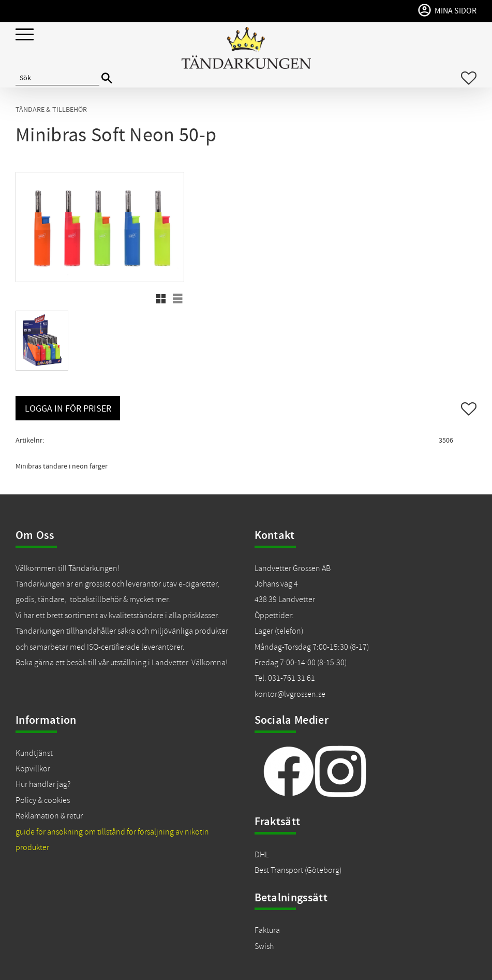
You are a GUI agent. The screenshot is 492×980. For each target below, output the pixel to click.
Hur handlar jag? (43, 784)
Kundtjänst (34, 753)
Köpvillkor (33, 769)
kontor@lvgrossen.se (290, 694)
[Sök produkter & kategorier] (57, 78)
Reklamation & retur (49, 816)
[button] (25, 35)
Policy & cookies (43, 800)
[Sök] (107, 78)
